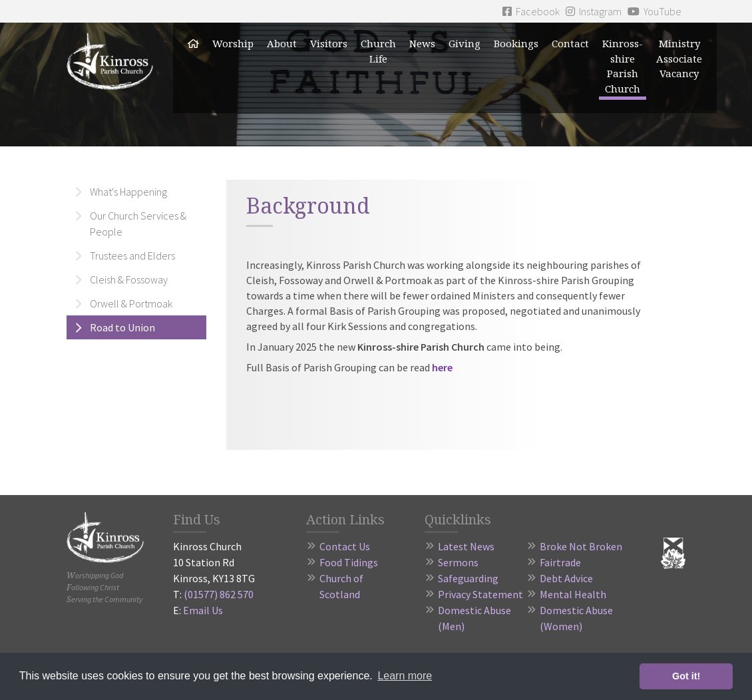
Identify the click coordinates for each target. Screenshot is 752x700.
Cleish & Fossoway (129, 279)
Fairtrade (560, 562)
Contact (570, 43)
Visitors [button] (329, 43)
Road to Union (122, 327)
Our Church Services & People (138, 224)
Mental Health (573, 594)
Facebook (531, 11)
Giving (465, 43)
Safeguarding (468, 578)
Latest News (466, 546)
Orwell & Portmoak (131, 303)
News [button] (422, 43)
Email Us (203, 610)
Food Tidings (349, 562)
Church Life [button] (378, 51)
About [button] (282, 43)
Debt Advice (566, 578)
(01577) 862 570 (219, 594)
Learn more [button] (405, 676)
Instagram (594, 11)
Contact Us (345, 546)
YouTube (655, 11)
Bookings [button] (516, 43)
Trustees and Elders (132, 256)
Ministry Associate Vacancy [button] (679, 58)
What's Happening (128, 192)
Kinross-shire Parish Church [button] (623, 66)
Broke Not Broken (581, 546)
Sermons (458, 562)
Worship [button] (233, 43)
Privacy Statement (480, 594)
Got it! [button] (686, 676)
